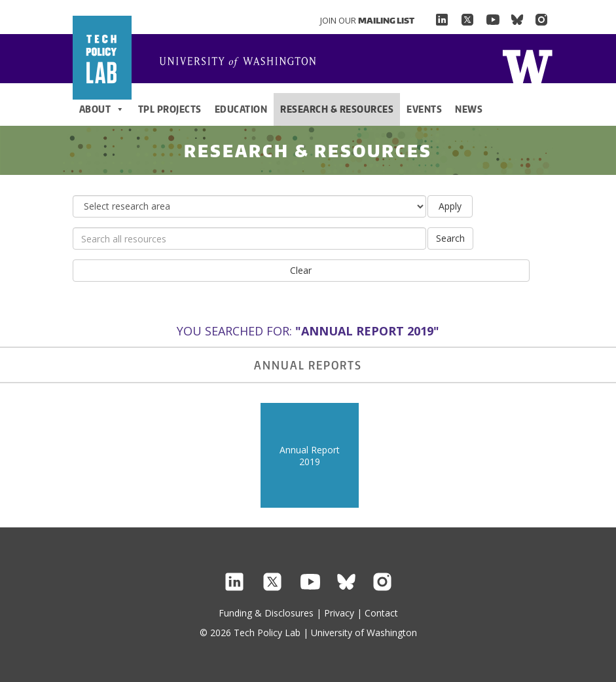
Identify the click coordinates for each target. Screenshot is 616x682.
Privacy (339, 613)
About (102, 109)
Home (243, 63)
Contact (381, 613)
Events (424, 109)
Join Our (367, 20)
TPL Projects (170, 109)
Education (241, 109)
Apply (450, 206)
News (469, 109)
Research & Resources (337, 109)
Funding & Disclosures (266, 613)
